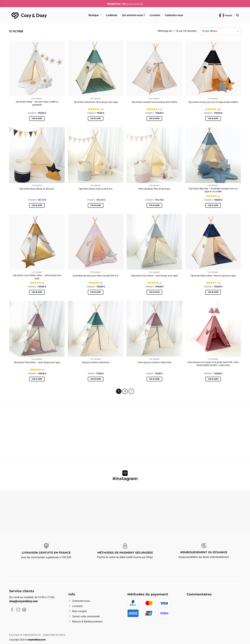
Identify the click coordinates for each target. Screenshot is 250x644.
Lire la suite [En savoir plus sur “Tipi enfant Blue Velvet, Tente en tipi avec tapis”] (213, 292)
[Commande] (220, 31)
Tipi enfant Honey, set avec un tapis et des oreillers (213, 102)
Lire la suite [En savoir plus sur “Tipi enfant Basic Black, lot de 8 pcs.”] (37, 205)
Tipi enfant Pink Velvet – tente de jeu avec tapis (37, 362)
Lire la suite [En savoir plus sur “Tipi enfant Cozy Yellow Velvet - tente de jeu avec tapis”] (37, 292)
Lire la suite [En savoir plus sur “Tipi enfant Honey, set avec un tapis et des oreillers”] (213, 118)
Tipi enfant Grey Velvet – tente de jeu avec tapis (154, 276)
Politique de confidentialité (25, 635)
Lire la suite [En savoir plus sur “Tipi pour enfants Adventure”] (96, 379)
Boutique (95, 15)
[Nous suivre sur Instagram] (125, 473)
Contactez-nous (174, 15)
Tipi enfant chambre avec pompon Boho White (154, 102)
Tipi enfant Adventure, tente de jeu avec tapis (96, 102)
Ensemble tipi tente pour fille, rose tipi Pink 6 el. (96, 276)
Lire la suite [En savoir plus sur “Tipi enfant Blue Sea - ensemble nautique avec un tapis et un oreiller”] (213, 205)
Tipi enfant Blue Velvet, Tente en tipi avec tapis (213, 276)
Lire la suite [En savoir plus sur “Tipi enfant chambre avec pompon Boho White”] (154, 118)
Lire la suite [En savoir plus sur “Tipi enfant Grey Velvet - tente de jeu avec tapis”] (154, 292)
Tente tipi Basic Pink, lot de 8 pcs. (154, 189)
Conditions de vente (54, 635)
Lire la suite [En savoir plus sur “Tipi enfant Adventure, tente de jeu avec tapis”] (96, 118)
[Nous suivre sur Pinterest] (24, 610)
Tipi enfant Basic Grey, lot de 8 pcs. (96, 189)
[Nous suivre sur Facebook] (12, 610)
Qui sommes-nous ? (133, 15)
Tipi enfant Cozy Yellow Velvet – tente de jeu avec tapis (37, 277)
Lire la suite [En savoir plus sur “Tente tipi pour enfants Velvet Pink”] (154, 379)
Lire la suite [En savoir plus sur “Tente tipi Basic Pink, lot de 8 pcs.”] (154, 205)
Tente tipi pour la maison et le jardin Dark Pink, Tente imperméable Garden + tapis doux (213, 364)
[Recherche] (237, 15)
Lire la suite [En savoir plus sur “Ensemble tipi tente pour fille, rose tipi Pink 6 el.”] (96, 292)
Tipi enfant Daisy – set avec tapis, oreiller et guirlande (37, 103)
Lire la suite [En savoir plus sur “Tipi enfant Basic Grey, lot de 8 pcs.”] (96, 205)
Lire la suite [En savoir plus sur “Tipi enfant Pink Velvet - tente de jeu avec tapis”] (37, 379)
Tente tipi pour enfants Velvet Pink (154, 362)
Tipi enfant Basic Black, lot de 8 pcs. (37, 189)
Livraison (155, 15)
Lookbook (111, 15)
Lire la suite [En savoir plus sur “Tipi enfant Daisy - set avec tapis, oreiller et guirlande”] (37, 118)
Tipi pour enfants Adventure (96, 362)
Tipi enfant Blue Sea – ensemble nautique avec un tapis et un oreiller (213, 190)
